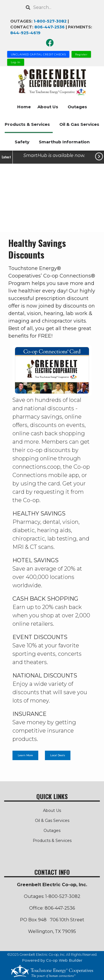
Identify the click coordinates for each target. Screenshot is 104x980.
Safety (22, 142)
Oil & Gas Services (79, 124)
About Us (48, 107)
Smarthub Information (64, 142)
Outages (77, 107)
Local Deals (58, 756)
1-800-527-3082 (50, 21)
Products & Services (27, 124)
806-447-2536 (50, 27)
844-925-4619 (25, 33)
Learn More (25, 756)
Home (24, 107)
